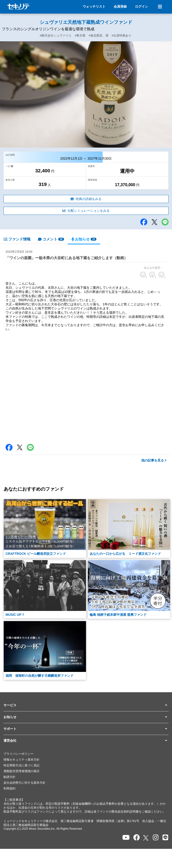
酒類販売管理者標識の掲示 (21, 771)
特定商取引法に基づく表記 (21, 765)
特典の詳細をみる (86, 199)
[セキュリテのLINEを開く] (165, 838)
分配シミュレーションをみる (86, 211)
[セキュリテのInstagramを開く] (156, 838)
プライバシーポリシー (18, 754)
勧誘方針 (9, 777)
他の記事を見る (154, 460)
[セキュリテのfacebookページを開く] (137, 838)
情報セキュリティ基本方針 (21, 760)
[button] (86, 705)
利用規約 (9, 789)
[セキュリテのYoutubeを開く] (126, 838)
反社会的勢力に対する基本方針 (25, 783)
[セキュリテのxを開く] (146, 838)
